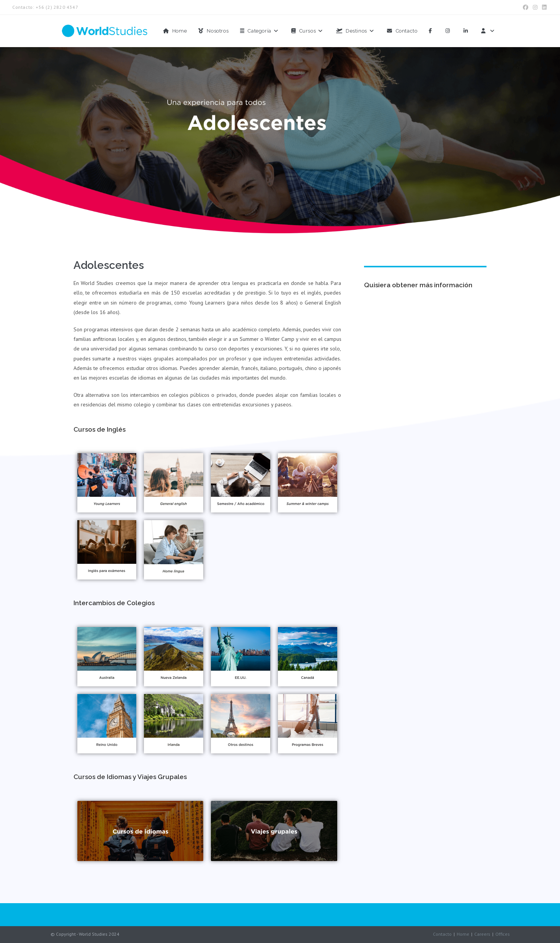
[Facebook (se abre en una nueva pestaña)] (526, 7)
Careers (482, 934)
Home (463, 934)
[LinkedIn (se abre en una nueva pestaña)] (543, 7)
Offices (503, 934)
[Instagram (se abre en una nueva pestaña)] (535, 7)
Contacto (442, 934)
